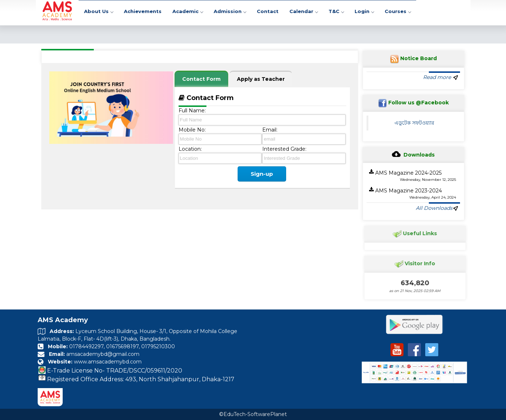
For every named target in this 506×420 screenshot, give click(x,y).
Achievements (143, 12)
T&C (336, 12)
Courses (398, 12)
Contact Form (201, 79)
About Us (99, 12)
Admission (230, 12)
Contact (268, 12)
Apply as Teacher (261, 79)
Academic (188, 12)
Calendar (304, 12)
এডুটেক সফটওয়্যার (414, 123)
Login (364, 12)
